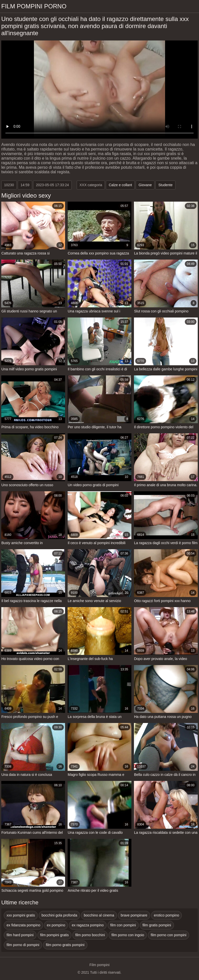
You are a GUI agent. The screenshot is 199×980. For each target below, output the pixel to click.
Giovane (145, 185)
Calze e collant (120, 185)
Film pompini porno (34, 6)
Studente (165, 185)
